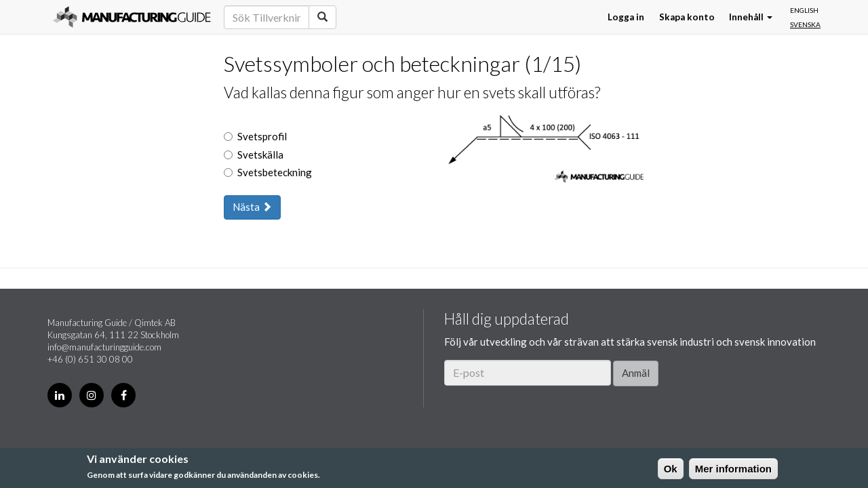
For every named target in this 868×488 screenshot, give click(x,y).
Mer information (733, 469)
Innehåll (751, 17)
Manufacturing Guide (132, 17)
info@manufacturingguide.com (104, 347)
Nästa (252, 207)
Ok (671, 469)
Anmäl (636, 373)
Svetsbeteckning (268, 172)
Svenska (805, 24)
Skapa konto (687, 17)
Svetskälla (254, 155)
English (804, 10)
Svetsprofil (255, 136)
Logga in (626, 17)
